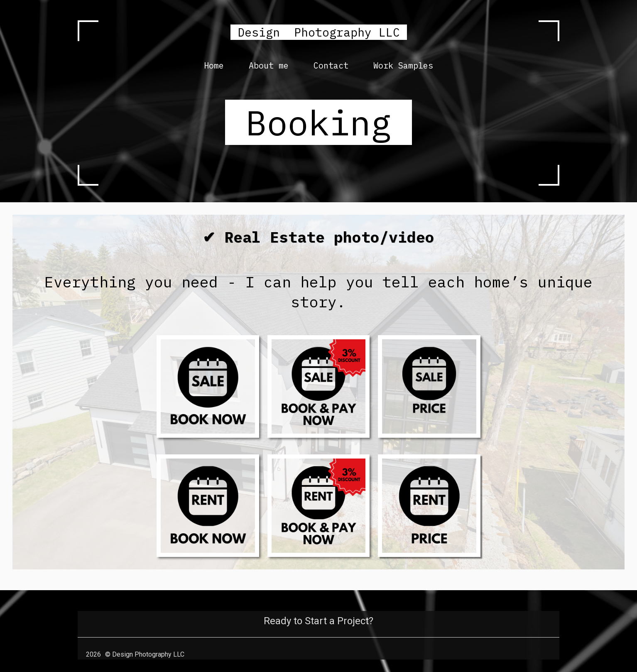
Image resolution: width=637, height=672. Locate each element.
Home (214, 65)
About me (269, 65)
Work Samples (403, 65)
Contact (331, 65)
